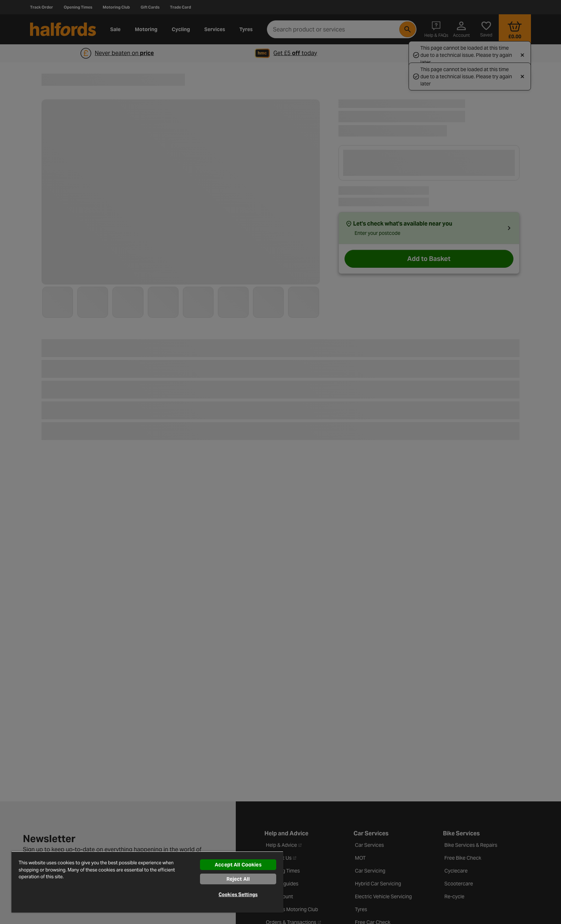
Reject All (238, 879)
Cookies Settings (238, 895)
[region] (147, 882)
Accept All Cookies (238, 865)
